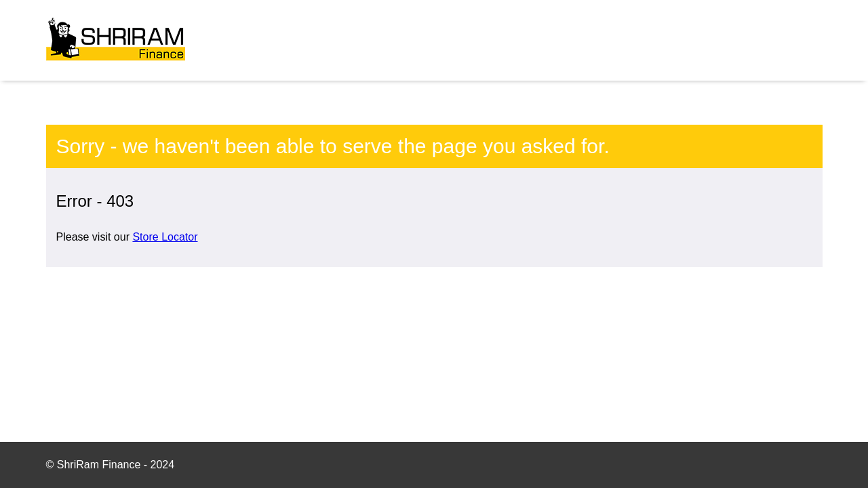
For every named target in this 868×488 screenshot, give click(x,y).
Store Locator (165, 237)
